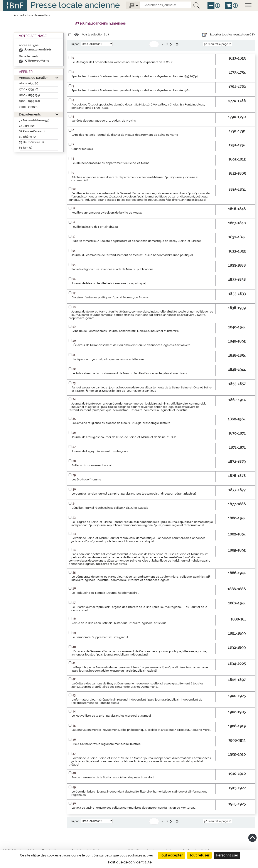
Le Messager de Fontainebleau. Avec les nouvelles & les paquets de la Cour (122, 62)
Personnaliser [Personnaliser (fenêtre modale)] (227, 855)
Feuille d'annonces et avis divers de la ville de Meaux (107, 213)
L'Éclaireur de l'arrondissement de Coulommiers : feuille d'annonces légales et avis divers (131, 345)
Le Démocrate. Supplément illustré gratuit (100, 637)
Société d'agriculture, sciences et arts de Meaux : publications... (113, 269)
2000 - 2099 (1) (29, 107)
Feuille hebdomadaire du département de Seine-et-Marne (110, 163)
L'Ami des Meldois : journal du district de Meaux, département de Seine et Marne (125, 135)
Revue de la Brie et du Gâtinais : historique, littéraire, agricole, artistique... (120, 623)
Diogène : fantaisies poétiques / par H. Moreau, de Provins (110, 297)
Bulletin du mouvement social (92, 465)
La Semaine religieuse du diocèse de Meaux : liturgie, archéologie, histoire (121, 423)
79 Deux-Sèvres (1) (31, 142)
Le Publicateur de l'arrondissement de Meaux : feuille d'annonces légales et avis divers (129, 373)
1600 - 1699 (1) (29, 83)
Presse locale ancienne (75, 5)
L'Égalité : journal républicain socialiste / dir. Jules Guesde (110, 508)
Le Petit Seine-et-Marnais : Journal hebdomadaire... (105, 593)
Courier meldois (82, 149)
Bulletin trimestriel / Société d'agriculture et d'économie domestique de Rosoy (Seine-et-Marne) (136, 241)
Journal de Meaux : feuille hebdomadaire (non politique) (109, 283)
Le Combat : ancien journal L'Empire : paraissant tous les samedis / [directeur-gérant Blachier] (134, 494)
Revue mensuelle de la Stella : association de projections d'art (113, 777)
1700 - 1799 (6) (29, 89)
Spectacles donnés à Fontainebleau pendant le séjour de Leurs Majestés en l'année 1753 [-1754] (135, 76)
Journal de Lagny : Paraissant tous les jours (100, 451)
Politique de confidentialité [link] (130, 862)
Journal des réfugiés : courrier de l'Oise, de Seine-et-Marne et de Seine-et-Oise (124, 437)
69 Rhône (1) (27, 137)
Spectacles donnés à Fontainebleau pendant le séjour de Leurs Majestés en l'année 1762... (132, 90)
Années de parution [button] (34, 78)
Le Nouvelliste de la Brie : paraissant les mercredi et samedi (111, 716)
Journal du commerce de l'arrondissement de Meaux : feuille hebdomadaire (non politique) (132, 255)
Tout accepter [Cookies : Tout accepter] (171, 855)
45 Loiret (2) (27, 126)
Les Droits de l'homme (86, 479)
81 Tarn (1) (26, 148)
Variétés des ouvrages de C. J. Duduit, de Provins (104, 121)
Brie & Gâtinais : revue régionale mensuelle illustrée (106, 744)
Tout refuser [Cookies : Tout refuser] (199, 855)
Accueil (19, 15)
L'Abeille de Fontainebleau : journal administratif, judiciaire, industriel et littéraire (125, 331)
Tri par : (75, 44)
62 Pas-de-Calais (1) (32, 131)
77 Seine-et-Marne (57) (34, 120)
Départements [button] (30, 114)
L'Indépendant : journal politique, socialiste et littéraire (108, 359)
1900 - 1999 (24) (29, 101)
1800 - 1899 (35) (29, 95)
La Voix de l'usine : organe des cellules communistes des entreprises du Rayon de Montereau (133, 808)
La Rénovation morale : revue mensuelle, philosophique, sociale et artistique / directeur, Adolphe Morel (141, 730)
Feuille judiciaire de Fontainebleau (95, 227)
